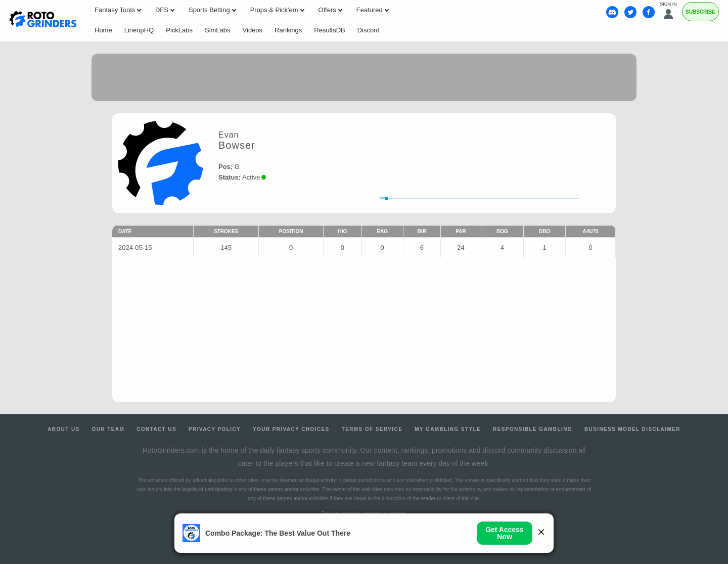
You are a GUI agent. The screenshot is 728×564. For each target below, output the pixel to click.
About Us (63, 429)
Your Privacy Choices (291, 429)
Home (103, 30)
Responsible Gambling (533, 429)
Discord (369, 30)
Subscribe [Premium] (700, 12)
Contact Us (156, 429)
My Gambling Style (448, 429)
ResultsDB (329, 30)
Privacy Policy (215, 429)
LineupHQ (139, 30)
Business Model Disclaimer (632, 429)
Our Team (108, 429)
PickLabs (179, 30)
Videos (253, 30)
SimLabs (218, 30)
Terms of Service (372, 429)
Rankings (288, 30)
